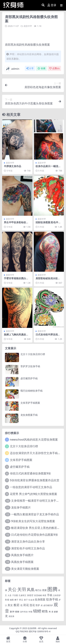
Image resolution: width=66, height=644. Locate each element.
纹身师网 (32, 628)
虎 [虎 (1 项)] (42, 605)
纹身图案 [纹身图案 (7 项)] (40, 599)
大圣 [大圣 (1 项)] (10, 595)
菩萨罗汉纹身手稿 (30, 366)
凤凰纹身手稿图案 (22, 562)
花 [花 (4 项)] (21, 605)
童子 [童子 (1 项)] (26, 600)
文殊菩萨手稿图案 (30, 403)
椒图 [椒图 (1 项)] (12, 600)
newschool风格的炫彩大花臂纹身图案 (34, 440)
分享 (30, 68)
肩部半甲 (28, 26)
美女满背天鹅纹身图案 (25, 569)
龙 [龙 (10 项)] (6, 616)
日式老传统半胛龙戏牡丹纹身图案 (48, 336)
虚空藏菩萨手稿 (29, 378)
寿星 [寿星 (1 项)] (44, 595)
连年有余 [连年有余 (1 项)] (24, 612)
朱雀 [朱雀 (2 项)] (7, 600)
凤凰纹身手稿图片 (22, 555)
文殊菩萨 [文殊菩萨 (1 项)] (57, 595)
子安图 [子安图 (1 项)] (15, 595)
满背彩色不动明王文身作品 (28, 548)
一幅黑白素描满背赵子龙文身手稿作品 (35, 514)
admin (12, 69)
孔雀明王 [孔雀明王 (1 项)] (23, 595)
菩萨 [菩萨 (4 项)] (38, 605)
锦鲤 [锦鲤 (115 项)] (37, 611)
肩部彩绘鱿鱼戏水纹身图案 (48, 280)
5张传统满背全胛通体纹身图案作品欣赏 (35, 480)
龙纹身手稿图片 (21, 507)
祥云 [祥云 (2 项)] (21, 600)
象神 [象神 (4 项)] (12, 612)
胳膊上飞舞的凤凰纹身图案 (16, 336)
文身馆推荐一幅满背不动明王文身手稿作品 (38, 501)
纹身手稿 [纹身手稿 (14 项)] (52, 599)
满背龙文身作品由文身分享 (28, 541)
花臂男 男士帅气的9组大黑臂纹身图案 (34, 494)
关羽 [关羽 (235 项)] (22, 589)
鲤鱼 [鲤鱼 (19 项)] (45, 611)
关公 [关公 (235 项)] (12, 589)
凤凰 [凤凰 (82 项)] (31, 589)
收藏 (41, 68)
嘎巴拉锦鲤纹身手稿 (32, 391)
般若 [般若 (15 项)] (17, 605)
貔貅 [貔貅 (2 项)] (17, 612)
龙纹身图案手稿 (29, 415)
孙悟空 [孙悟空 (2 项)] (30, 595)
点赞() (54, 68)
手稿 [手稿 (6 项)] (50, 595)
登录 (52, 5)
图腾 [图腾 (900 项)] (52, 589)
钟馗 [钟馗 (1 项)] (30, 612)
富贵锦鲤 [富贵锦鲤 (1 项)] (38, 595)
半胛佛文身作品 (12, 166)
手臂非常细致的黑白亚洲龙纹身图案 (16, 280)
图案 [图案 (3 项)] (45, 590)
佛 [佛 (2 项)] (6, 590)
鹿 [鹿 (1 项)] (52, 612)
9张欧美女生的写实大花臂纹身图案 (33, 521)
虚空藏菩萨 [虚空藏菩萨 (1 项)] (48, 605)
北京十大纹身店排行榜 (33, 354)
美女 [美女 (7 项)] (10, 605)
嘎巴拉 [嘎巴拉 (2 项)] (38, 590)
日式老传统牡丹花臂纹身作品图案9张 (34, 535)
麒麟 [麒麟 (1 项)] (56, 612)
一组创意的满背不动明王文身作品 (31, 487)
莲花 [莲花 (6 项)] (32, 605)
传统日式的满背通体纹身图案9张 (30, 473)
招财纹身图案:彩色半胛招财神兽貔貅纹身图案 (48, 224)
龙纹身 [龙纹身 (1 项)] (11, 616)
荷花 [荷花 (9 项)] (26, 605)
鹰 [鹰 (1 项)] (50, 612)
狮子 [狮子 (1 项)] (16, 600)
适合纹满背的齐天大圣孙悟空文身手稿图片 (37, 453)
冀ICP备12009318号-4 (40, 631)
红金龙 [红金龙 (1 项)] (31, 600)
